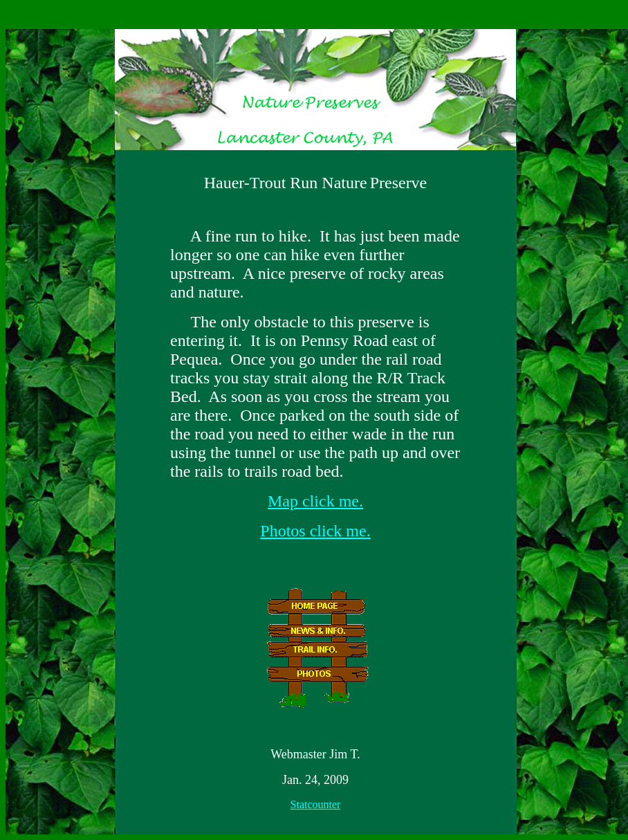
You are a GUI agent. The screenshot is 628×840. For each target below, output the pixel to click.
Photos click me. (315, 531)
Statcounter (316, 804)
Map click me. (315, 501)
